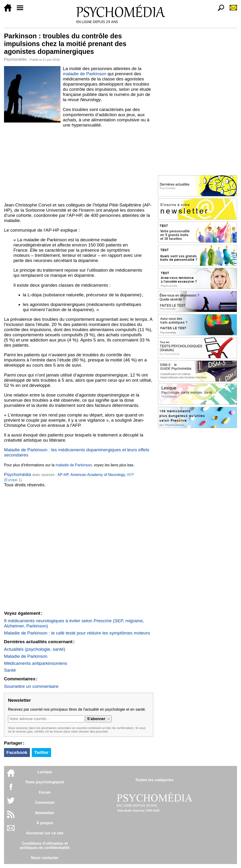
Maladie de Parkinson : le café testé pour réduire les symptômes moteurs (77, 633)
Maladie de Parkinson (26, 656)
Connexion (45, 803)
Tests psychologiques (45, 782)
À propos (45, 823)
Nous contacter (45, 858)
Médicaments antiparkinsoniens (36, 663)
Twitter (41, 752)
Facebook (17, 752)
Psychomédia (15, 59)
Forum (45, 792)
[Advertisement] (79, 165)
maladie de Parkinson (85, 74)
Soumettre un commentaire (31, 686)
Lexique (45, 772)
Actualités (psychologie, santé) (35, 649)
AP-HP (63, 475)
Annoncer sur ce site (45, 833)
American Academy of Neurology (98, 475)
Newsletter (45, 813)
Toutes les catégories (154, 780)
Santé (10, 670)
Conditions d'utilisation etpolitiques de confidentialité (45, 846)
